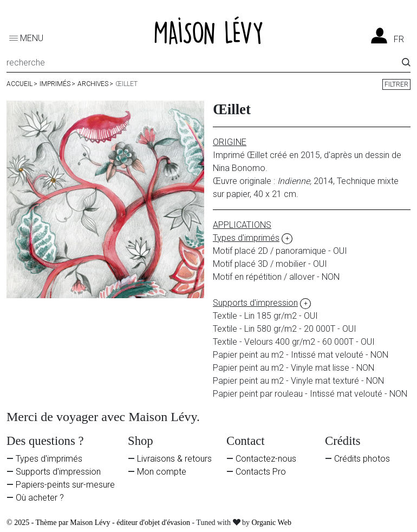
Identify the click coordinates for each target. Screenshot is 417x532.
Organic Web (272, 523)
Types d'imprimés (49, 459)
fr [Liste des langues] (399, 40)
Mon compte (162, 472)
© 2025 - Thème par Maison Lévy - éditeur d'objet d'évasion (99, 523)
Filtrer (396, 84)
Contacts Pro (261, 472)
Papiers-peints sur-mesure (65, 485)
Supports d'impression (58, 472)
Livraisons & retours (174, 459)
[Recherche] (204, 64)
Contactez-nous (266, 459)
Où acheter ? (40, 498)
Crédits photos (362, 459)
